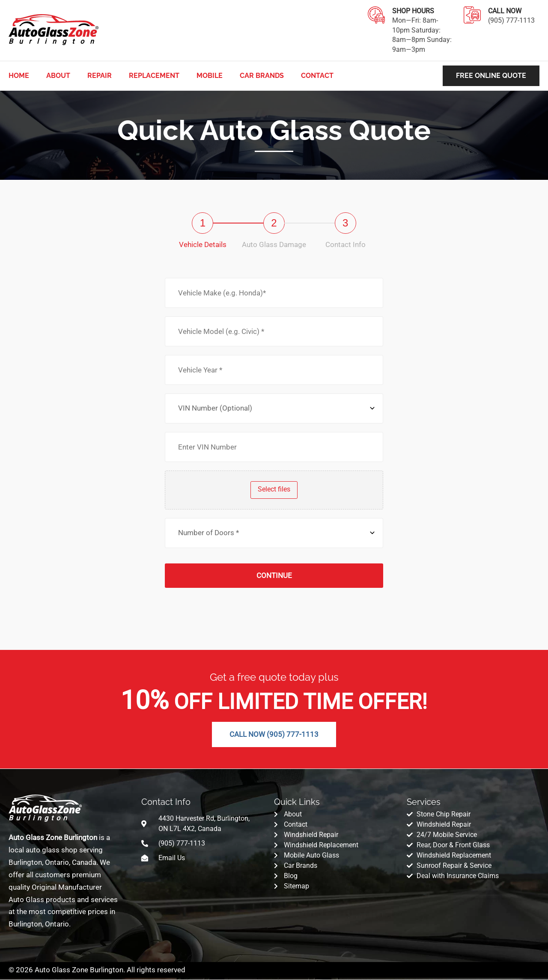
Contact (317, 76)
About (58, 76)
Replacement (154, 76)
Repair (100, 76)
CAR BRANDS (262, 76)
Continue (274, 575)
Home (19, 76)
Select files (274, 489)
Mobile (210, 76)
